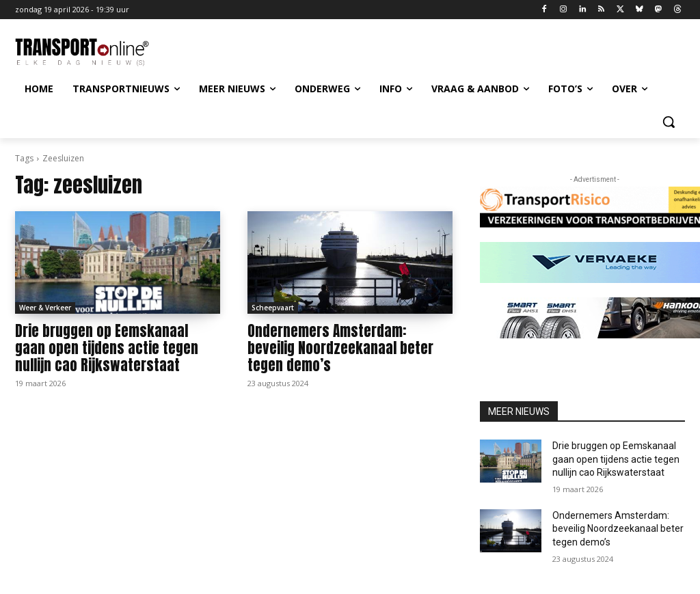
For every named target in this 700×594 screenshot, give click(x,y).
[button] (669, 122)
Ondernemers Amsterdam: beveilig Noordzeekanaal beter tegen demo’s (340, 348)
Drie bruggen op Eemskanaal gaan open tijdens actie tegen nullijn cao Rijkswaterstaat (107, 348)
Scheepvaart (273, 308)
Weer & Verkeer (45, 308)
